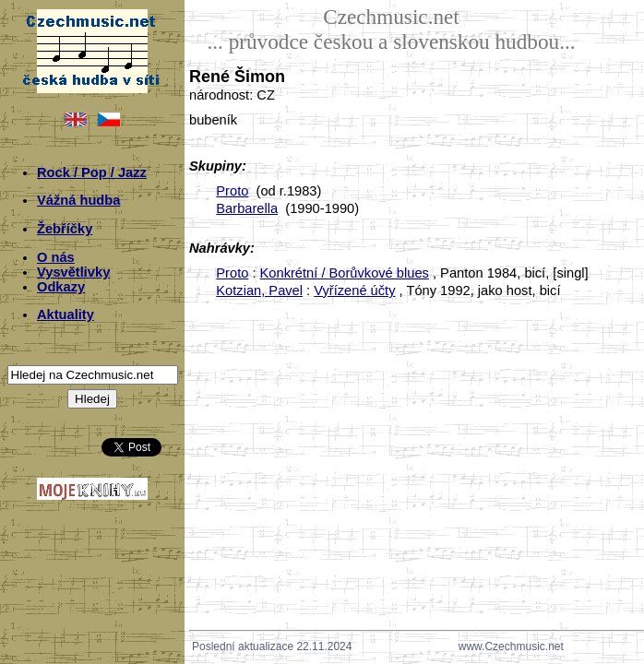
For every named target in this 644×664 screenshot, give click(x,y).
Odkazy (61, 287)
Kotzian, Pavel (259, 290)
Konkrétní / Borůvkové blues (345, 273)
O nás (56, 257)
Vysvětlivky (73, 272)
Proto (232, 191)
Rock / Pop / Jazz (92, 172)
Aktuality (66, 314)
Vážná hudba (78, 200)
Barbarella (247, 208)
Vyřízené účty (354, 290)
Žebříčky (65, 229)
